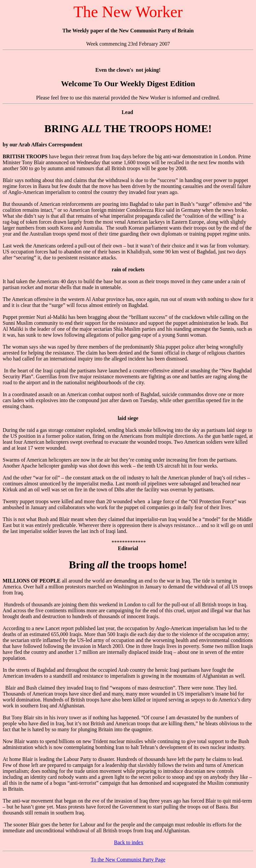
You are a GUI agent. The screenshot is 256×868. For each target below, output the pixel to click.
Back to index (129, 842)
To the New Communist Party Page (128, 860)
